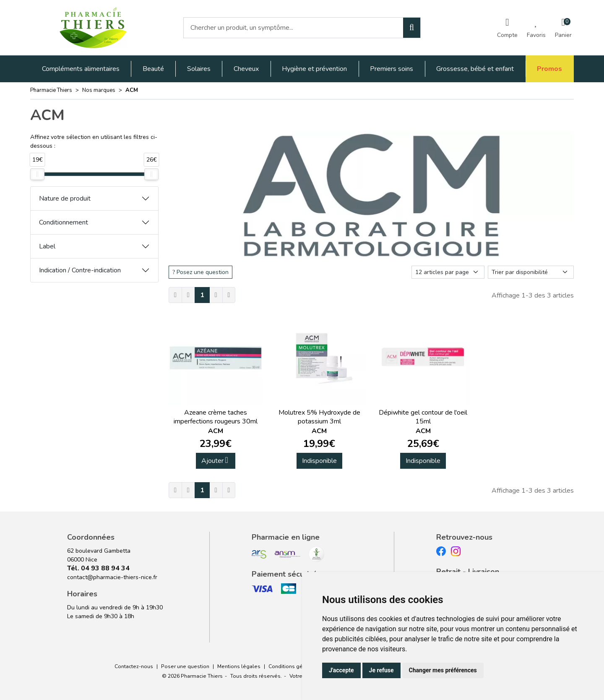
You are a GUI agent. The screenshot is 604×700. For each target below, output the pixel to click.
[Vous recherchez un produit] (294, 28)
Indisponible (319, 461)
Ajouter (215, 461)
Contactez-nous (134, 666)
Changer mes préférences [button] (443, 670)
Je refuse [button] (381, 670)
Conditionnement (64, 222)
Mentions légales (239, 666)
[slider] (37, 174)
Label (47, 246)
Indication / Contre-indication (80, 270)
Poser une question (185, 666)
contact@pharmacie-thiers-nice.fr (112, 577)
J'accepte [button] (341, 670)
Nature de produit (65, 199)
